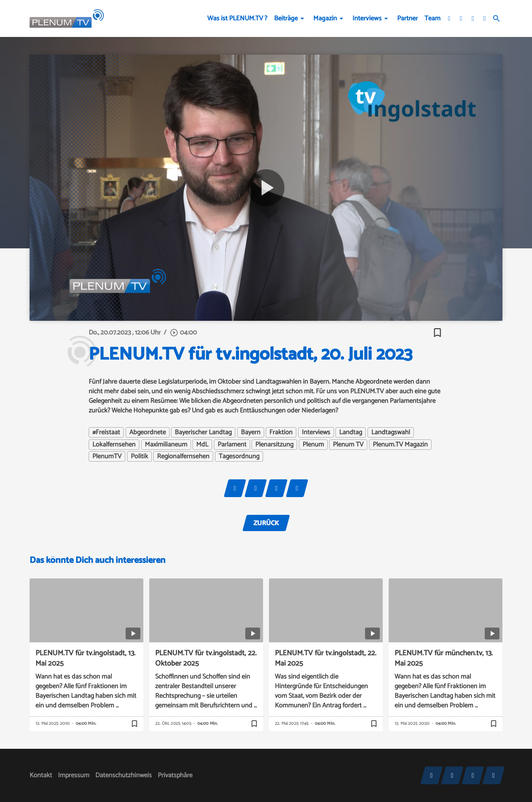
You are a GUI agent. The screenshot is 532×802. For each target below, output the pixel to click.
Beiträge (286, 18)
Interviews (367, 18)
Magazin (325, 18)
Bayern (251, 432)
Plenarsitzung (274, 445)
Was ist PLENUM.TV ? (237, 18)
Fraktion (281, 432)
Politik (139, 456)
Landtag (351, 432)
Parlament (232, 445)
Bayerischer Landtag (203, 432)
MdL (202, 445)
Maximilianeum (166, 445)
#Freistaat (106, 432)
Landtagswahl (391, 432)
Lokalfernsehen (114, 445)
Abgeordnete (148, 432)
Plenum (313, 445)
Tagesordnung (239, 456)
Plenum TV (348, 445)
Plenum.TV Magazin (400, 445)
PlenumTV (107, 456)
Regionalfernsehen (183, 456)
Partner (407, 18)
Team (432, 18)
